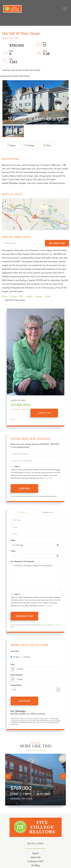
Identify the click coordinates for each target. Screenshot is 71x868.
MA (21, 296)
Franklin (29, 296)
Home (4, 296)
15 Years (26, 657)
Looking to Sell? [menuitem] (35, 861)
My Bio (13, 420)
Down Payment (17, 675)
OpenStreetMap (56, 229)
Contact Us (23, 512)
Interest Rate (16, 685)
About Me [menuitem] (35, 857)
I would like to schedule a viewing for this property (36, 577)
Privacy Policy (48, 478)
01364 (48, 296)
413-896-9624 (21, 405)
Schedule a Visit (48, 512)
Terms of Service (55, 625)
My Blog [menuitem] (35, 865)
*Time (13, 551)
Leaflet (46, 229)
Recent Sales (25, 409)
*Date (13, 540)
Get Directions (57, 243)
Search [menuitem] (35, 853)
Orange (39, 296)
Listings (13, 296)
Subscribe (24, 488)
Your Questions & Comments (22, 561)
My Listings (15, 409)
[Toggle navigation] (65, 9)
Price (13, 665)
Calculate (24, 701)
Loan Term (15, 651)
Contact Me (44, 413)
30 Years (15, 657)
